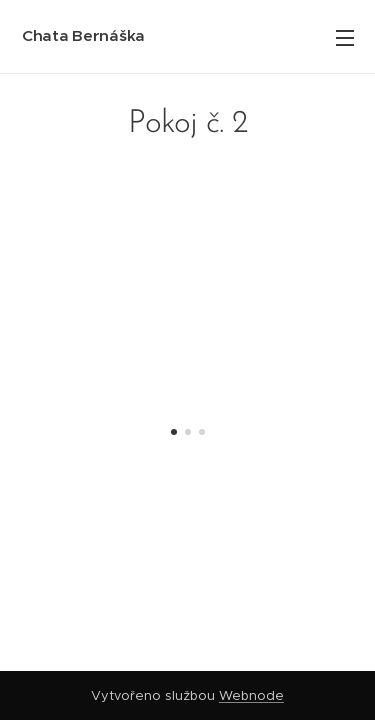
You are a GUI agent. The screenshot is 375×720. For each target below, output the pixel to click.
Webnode (251, 695)
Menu (345, 38)
